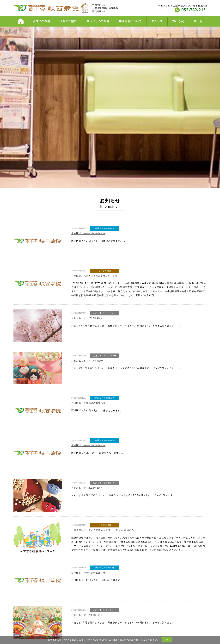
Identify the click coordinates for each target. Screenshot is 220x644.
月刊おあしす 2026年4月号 (87, 318)
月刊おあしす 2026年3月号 (87, 361)
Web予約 (178, 21)
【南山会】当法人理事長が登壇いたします (95, 276)
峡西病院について (130, 21)
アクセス (157, 21)
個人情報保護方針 (129, 640)
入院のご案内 (68, 21)
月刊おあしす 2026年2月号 (87, 488)
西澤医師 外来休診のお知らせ (88, 403)
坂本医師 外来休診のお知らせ (88, 233)
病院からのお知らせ (105, 228)
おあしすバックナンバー (105, 313)
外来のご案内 (42, 21)
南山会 (198, 21)
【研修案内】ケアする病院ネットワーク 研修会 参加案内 (103, 530)
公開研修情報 (105, 271)
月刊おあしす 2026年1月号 (87, 615)
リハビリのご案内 (98, 21)
